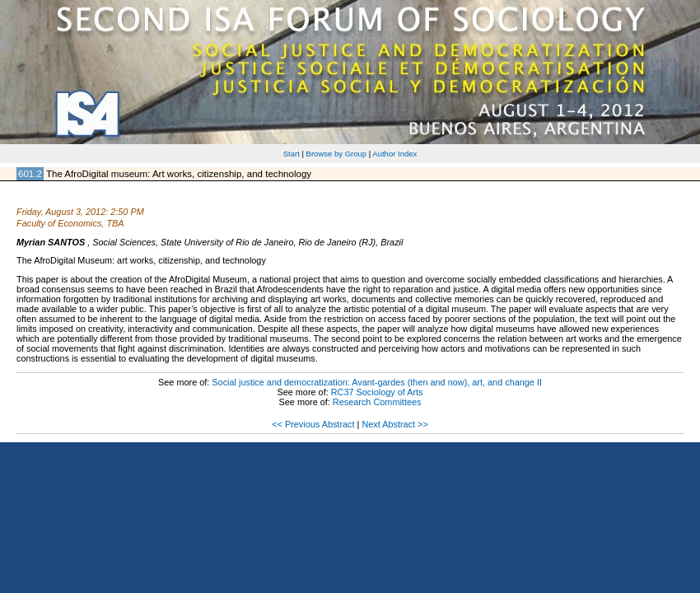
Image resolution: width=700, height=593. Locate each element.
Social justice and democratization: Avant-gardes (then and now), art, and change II (377, 382)
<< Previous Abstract (313, 424)
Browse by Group (337, 154)
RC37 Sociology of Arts (377, 392)
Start (292, 154)
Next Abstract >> (394, 424)
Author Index (394, 154)
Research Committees (377, 402)
